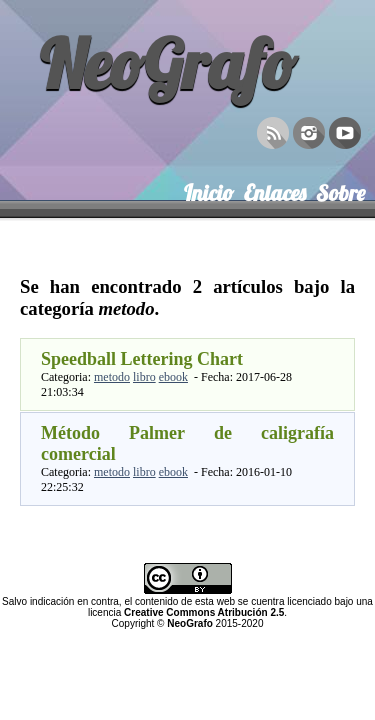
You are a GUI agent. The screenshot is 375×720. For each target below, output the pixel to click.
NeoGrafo (168, 63)
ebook (173, 377)
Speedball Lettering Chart (142, 359)
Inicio (209, 189)
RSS (273, 131)
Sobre (340, 189)
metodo (112, 377)
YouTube (345, 131)
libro (144, 377)
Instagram (309, 131)
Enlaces (275, 189)
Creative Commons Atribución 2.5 (204, 612)
